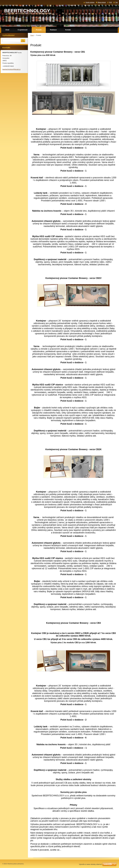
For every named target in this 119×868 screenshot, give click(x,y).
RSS (110, 2)
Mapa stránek (102, 2)
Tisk (116, 2)
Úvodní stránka (90, 2)
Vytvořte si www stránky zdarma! (90, 864)
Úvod (32, 35)
